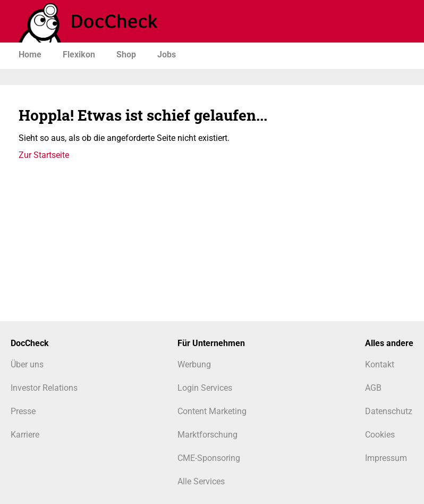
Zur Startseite (44, 155)
